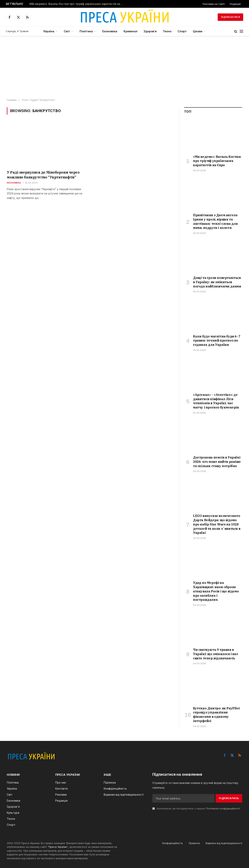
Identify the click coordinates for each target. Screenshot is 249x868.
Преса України (58, 847)
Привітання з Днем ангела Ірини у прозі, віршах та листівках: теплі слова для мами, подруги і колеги (215, 221)
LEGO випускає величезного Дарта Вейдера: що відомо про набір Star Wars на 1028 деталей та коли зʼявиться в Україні (217, 524)
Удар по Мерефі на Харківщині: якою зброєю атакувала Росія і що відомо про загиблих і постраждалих (216, 591)
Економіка (110, 31)
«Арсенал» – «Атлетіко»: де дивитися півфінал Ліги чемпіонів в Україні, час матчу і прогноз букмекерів (216, 401)
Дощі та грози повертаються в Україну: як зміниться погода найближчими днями (217, 282)
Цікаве (198, 31)
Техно (167, 31)
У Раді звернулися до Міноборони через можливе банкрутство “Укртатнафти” (43, 175)
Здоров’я (150, 31)
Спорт (182, 31)
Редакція (235, 4)
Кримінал (130, 31)
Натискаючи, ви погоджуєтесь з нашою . (196, 809)
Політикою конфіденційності (223, 809)
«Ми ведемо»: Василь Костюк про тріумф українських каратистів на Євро (78, 4)
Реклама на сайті (214, 4)
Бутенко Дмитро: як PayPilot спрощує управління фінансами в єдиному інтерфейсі (216, 715)
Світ (67, 31)
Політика (86, 31)
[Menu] (241, 31)
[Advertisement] (124, 68)
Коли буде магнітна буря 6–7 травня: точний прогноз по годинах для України (217, 341)
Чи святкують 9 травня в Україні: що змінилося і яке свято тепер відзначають (216, 654)
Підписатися (230, 17)
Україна (49, 31)
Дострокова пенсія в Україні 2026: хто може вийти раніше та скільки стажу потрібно (217, 462)
